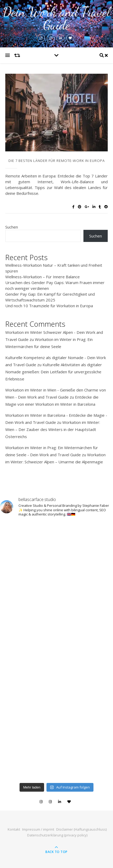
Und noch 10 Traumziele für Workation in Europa (49, 306)
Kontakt (14, 829)
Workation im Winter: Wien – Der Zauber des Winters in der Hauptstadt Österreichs (53, 429)
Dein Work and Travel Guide (57, 18)
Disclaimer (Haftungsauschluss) (81, 829)
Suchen (12, 227)
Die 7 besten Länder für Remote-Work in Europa (57, 161)
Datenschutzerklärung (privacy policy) (57, 835)
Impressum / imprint (38, 829)
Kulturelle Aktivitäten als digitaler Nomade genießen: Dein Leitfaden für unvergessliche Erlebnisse (54, 372)
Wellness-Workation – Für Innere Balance (43, 277)
